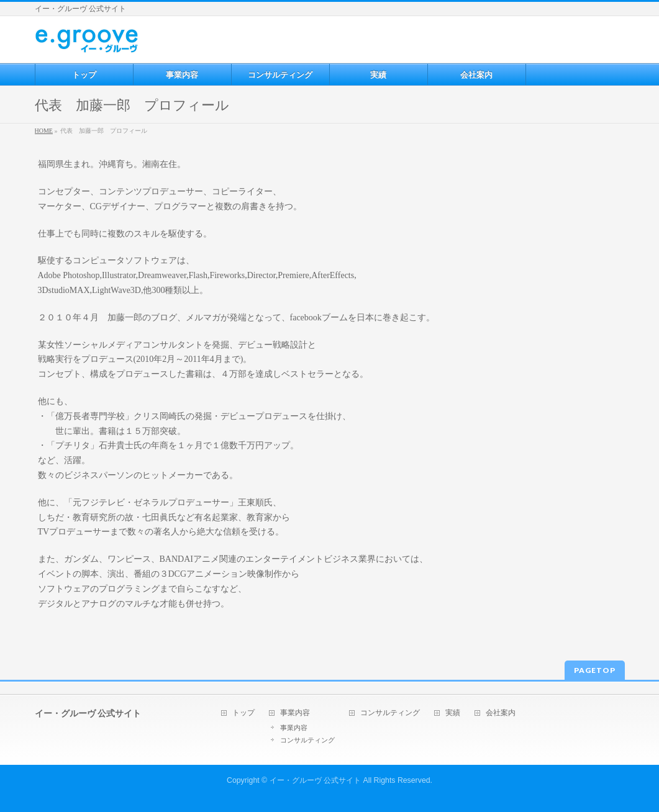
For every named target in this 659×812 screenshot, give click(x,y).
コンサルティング (307, 740)
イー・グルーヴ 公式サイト (315, 780)
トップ (243, 713)
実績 (453, 713)
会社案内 (501, 713)
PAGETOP (595, 670)
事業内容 (295, 713)
